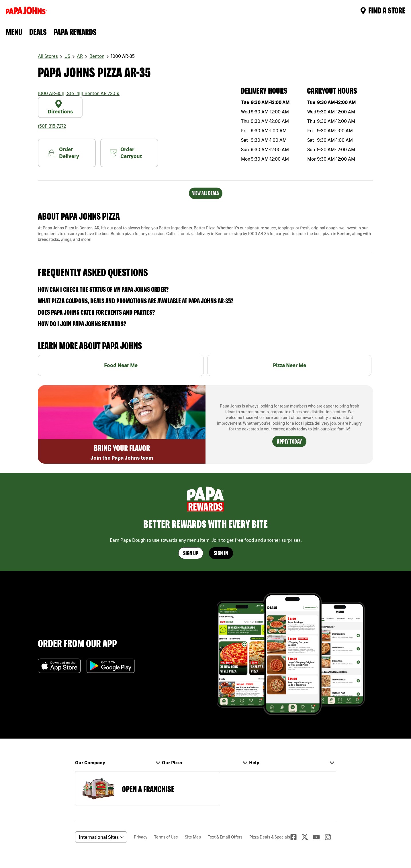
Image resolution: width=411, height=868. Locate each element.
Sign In (221, 553)
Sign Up (191, 553)
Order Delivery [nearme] (63, 153)
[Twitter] (307, 837)
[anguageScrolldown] (100, 837)
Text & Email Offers (225, 837)
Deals (38, 32)
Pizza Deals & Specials (270, 837)
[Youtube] (319, 837)
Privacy (141, 837)
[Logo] (28, 10)
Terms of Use (166, 837)
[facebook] (296, 837)
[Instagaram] (330, 837)
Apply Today (289, 441)
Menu (14, 32)
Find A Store (383, 10)
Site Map (193, 837)
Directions (60, 107)
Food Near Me (121, 365)
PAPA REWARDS (75, 32)
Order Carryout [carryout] (126, 153)
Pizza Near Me (289, 365)
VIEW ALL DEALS (206, 193)
